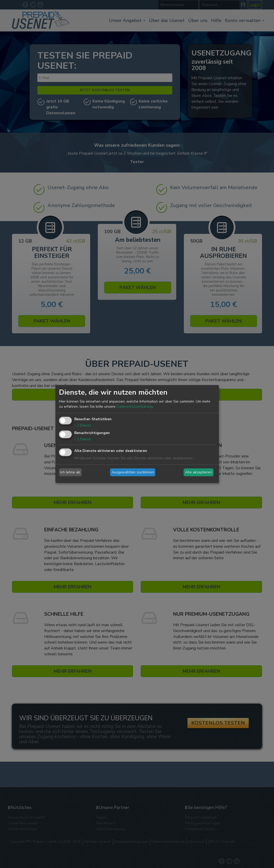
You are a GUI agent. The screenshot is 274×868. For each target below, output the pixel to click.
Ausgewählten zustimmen (133, 472)
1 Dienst (82, 425)
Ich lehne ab (70, 472)
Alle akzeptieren (199, 472)
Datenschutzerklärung (135, 407)
